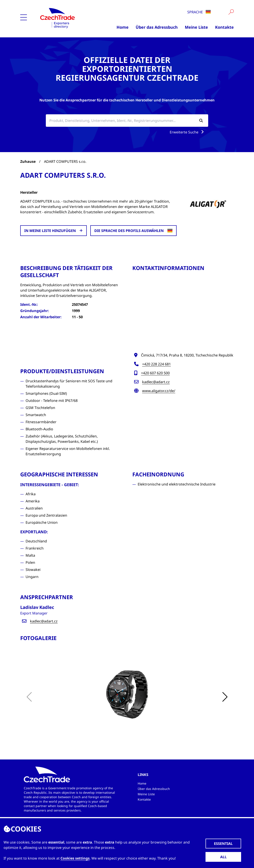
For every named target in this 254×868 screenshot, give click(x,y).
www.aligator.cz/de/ (159, 391)
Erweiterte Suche (188, 132)
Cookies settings (75, 858)
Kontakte (224, 27)
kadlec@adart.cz (156, 382)
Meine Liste (196, 27)
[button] (225, 697)
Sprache (199, 12)
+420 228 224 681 (156, 364)
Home (123, 27)
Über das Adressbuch (157, 27)
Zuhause (28, 161)
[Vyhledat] (231, 12)
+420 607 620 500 (155, 373)
